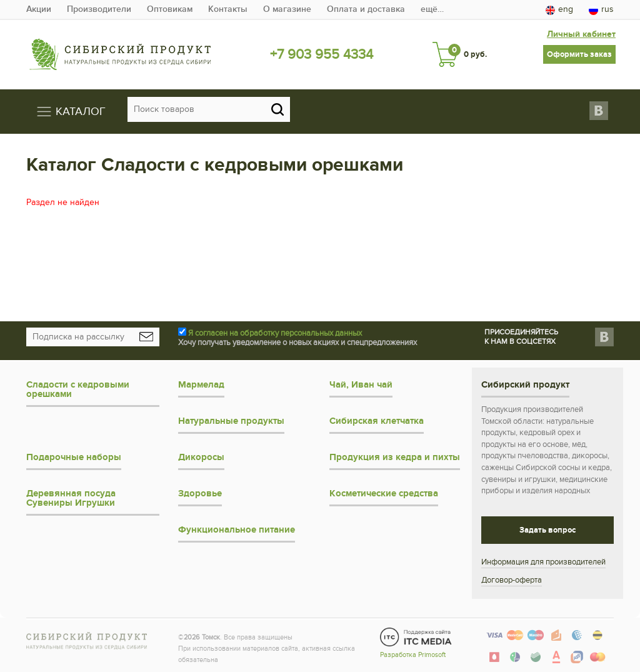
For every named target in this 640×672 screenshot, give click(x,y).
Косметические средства (384, 494)
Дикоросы (201, 457)
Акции (39, 9)
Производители (99, 9)
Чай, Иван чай (361, 385)
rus (601, 9)
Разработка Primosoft (413, 655)
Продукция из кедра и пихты (395, 457)
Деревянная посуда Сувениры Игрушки (71, 498)
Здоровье (200, 494)
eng (559, 9)
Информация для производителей (543, 562)
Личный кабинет (581, 34)
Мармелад (201, 385)
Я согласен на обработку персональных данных (275, 333)
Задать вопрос (547, 530)
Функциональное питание (237, 530)
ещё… (432, 9)
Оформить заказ (579, 54)
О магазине (287, 9)
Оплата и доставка (366, 9)
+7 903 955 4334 (322, 54)
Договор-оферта (512, 580)
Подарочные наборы (74, 457)
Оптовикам (170, 9)
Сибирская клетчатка (377, 421)
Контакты (228, 9)
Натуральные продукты (231, 421)
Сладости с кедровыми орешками (78, 389)
